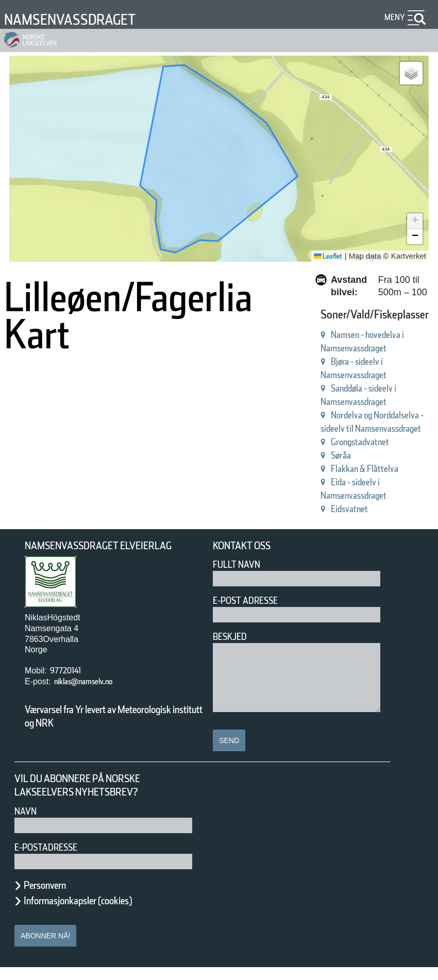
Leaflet (324, 256)
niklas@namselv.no (94, 694)
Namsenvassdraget (83, 19)
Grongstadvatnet (67, 468)
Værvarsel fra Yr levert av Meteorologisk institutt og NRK (103, 729)
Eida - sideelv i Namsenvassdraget (108, 508)
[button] (411, 73)
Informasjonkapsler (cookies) (98, 913)
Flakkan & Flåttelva (72, 494)
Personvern (53, 898)
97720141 (71, 683)
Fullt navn (241, 577)
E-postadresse (53, 860)
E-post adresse (253, 613)
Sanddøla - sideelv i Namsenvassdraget (120, 441)
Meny (393, 17)
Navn (27, 824)
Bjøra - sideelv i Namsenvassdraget (110, 427)
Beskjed (233, 649)
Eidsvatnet (52, 521)
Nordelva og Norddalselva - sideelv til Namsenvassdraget (161, 454)
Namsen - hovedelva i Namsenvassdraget (124, 414)
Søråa (41, 481)
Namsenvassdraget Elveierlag (113, 558)
